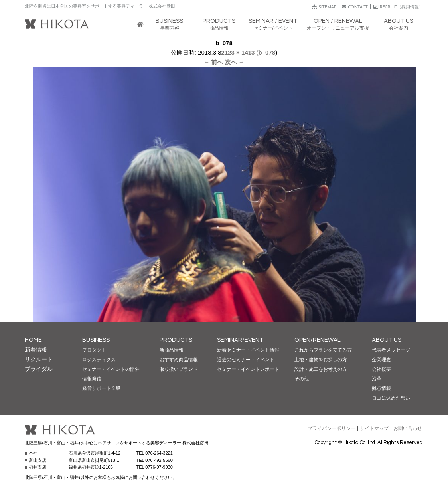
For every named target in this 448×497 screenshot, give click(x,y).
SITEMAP (324, 7)
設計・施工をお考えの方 (321, 369)
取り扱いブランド (179, 369)
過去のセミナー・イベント (246, 360)
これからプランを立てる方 (323, 350)
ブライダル (39, 369)
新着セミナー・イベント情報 (248, 350)
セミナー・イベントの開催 (111, 369)
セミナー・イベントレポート (248, 369)
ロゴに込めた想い (391, 398)
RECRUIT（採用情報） (399, 7)
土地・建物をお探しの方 (321, 360)
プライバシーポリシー (332, 428)
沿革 (377, 379)
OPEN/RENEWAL (318, 340)
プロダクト (94, 350)
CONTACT (355, 7)
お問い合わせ (408, 428)
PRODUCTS (176, 340)
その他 (302, 379)
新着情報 (36, 350)
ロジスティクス (99, 360)
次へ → (235, 62)
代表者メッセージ (391, 350)
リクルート (39, 359)
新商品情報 (172, 350)
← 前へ (213, 62)
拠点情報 (381, 388)
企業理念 (381, 360)
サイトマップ (374, 428)
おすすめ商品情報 (179, 360)
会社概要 (381, 369)
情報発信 (92, 379)
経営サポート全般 (101, 388)
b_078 (267, 52)
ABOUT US (387, 340)
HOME (33, 340)
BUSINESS (96, 340)
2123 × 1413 (238, 52)
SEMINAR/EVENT (240, 340)
